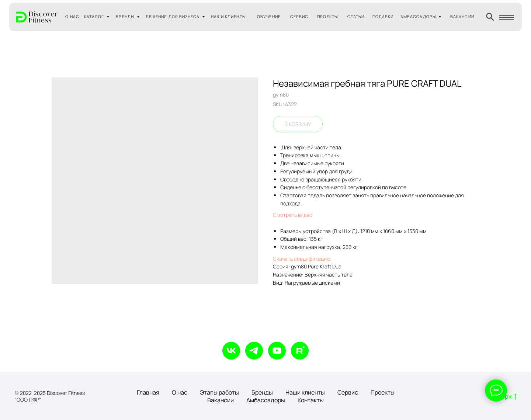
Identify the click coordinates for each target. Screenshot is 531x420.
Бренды (262, 392)
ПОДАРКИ (383, 16)
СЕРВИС (299, 16)
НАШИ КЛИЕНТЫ (228, 16)
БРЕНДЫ (125, 16)
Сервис (348, 392)
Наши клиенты (305, 392)
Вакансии (221, 400)
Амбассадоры (266, 400)
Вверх (505, 397)
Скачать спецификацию (302, 259)
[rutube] (300, 351)
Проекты (383, 392)
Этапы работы (219, 392)
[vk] (231, 351)
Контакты (311, 400)
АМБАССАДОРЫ (418, 16)
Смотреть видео (293, 215)
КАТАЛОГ (94, 16)
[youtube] (277, 351)
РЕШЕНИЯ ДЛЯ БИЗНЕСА (173, 16)
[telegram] (254, 351)
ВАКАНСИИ (462, 16)
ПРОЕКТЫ (328, 16)
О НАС (72, 16)
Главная (148, 392)
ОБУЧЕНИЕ (269, 16)
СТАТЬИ (356, 16)
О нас (180, 392)
